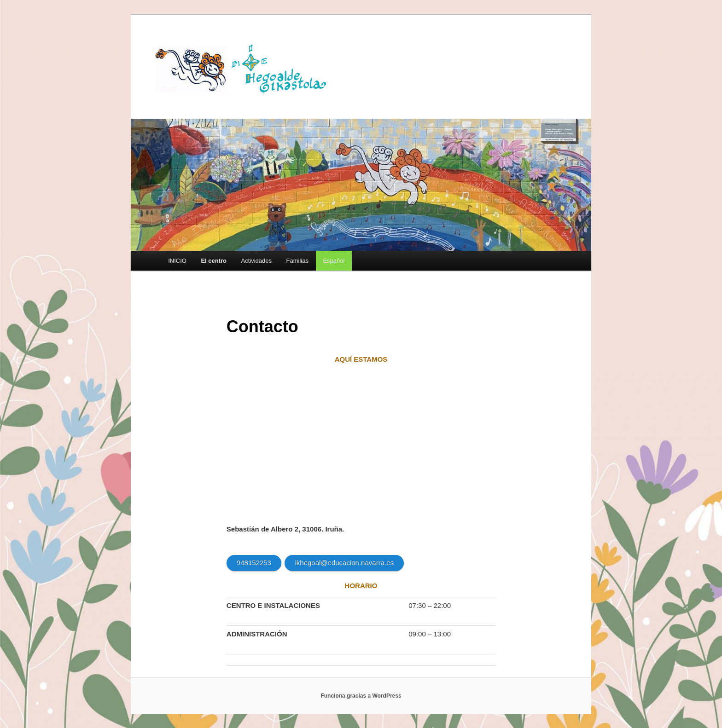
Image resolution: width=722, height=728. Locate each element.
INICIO (177, 261)
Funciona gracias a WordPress (361, 696)
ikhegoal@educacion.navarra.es (344, 563)
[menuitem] (334, 261)
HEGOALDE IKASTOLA (244, 68)
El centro (214, 261)
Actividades (256, 261)
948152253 (254, 563)
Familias (297, 261)
